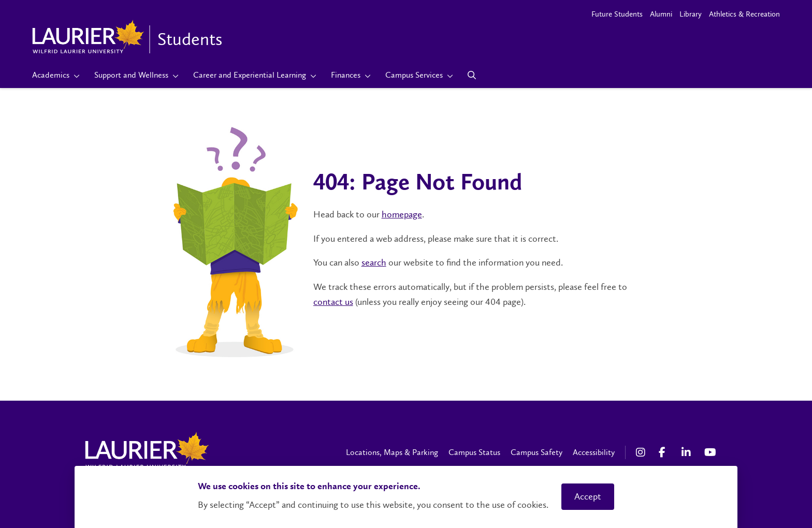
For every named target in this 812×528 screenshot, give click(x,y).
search (374, 262)
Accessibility (594, 452)
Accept (588, 496)
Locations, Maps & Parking (392, 452)
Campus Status (474, 452)
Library (691, 14)
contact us (333, 302)
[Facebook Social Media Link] (665, 452)
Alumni (661, 14)
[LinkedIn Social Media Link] (688, 452)
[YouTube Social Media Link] (711, 452)
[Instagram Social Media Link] (642, 452)
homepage (402, 214)
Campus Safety (536, 452)
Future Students (617, 14)
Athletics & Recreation (744, 14)
